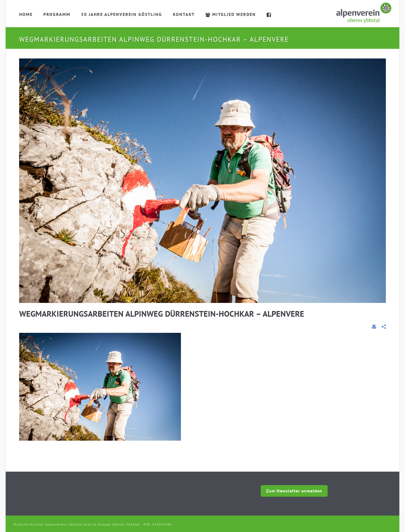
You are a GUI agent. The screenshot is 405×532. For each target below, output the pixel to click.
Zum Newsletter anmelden (294, 491)
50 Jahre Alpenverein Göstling (122, 14)
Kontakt (184, 14)
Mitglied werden (231, 14)
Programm (57, 14)
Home (26, 14)
